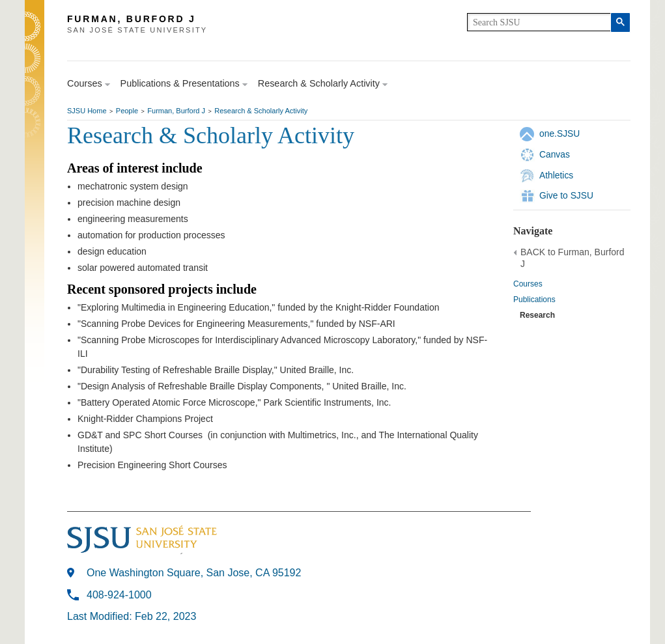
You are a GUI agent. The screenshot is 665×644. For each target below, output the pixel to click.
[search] (539, 22)
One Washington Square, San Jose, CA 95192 (194, 573)
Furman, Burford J (176, 111)
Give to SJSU (566, 195)
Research (537, 315)
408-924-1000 (119, 595)
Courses (528, 284)
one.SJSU (559, 133)
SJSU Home (87, 111)
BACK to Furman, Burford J (573, 258)
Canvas (555, 154)
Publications (534, 300)
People (127, 111)
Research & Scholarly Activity (261, 111)
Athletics (556, 175)
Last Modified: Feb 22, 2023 (132, 616)
